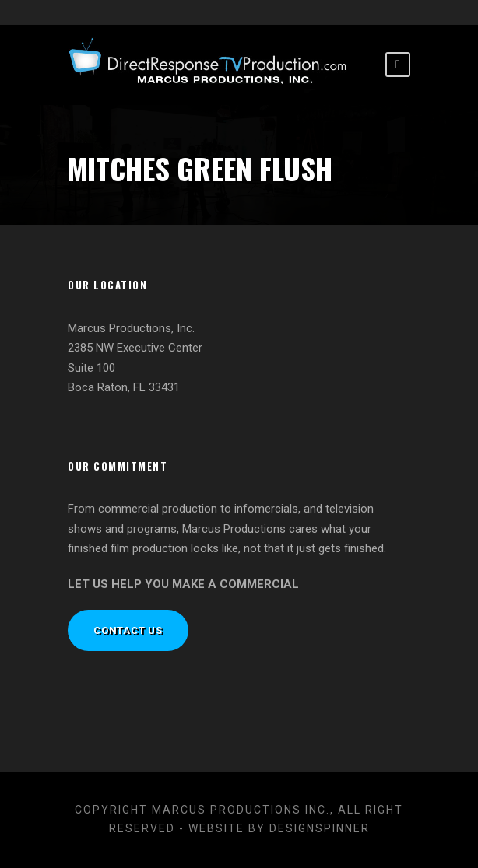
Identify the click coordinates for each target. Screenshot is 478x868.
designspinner (320, 828)
